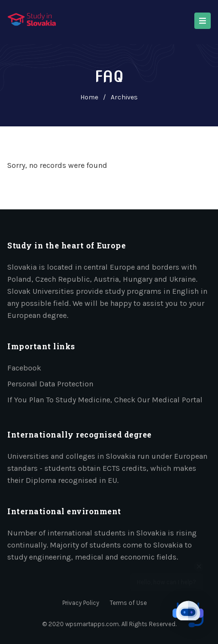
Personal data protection (50, 384)
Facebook (24, 368)
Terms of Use (128, 603)
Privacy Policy (81, 603)
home (89, 97)
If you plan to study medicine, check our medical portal (105, 400)
